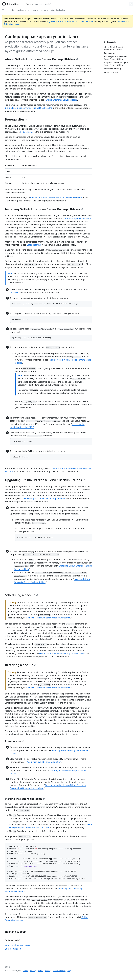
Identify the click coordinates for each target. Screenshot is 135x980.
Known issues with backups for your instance (49, 618)
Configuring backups (58, 10)
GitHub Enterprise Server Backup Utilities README (29, 108)
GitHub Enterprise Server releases (61, 100)
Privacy (33, 971)
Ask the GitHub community (17, 945)
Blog (69, 971)
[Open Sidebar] (3, 10)
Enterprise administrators (17, 10)
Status (41, 971)
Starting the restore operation (25, 799)
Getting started (34, 245)
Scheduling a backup (22, 595)
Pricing (48, 971)
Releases (14, 293)
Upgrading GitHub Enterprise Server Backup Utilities (45, 480)
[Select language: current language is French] (131, 4)
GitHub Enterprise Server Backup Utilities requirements (56, 198)
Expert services (59, 971)
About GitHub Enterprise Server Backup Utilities (42, 59)
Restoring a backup (21, 665)
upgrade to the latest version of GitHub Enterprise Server (70, 21)
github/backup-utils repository (77, 219)
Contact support (13, 949)
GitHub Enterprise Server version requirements (43, 499)
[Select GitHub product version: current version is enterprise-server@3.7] (40, 4)
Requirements (27, 132)
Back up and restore (38, 10)
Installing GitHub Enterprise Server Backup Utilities (44, 209)
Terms (26, 971)
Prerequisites (16, 119)
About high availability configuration (44, 762)
